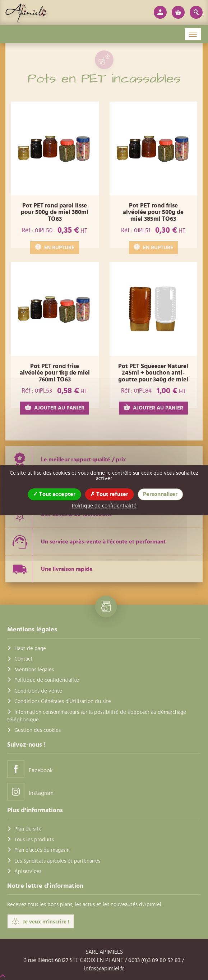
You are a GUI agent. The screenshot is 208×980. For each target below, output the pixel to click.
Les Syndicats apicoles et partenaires (57, 861)
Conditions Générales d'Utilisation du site (63, 701)
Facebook (30, 769)
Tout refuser (109, 494)
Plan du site (28, 829)
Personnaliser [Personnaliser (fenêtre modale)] (160, 494)
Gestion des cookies (38, 731)
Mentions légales (34, 670)
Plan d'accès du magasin (42, 851)
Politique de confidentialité (47, 681)
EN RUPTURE (55, 247)
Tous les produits (34, 840)
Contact (24, 659)
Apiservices (28, 871)
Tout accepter (54, 494)
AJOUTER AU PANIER (55, 408)
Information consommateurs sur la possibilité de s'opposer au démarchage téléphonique (97, 716)
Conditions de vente (38, 691)
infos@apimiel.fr (104, 968)
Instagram (30, 791)
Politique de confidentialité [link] (104, 506)
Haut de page (30, 648)
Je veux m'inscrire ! (41, 921)
